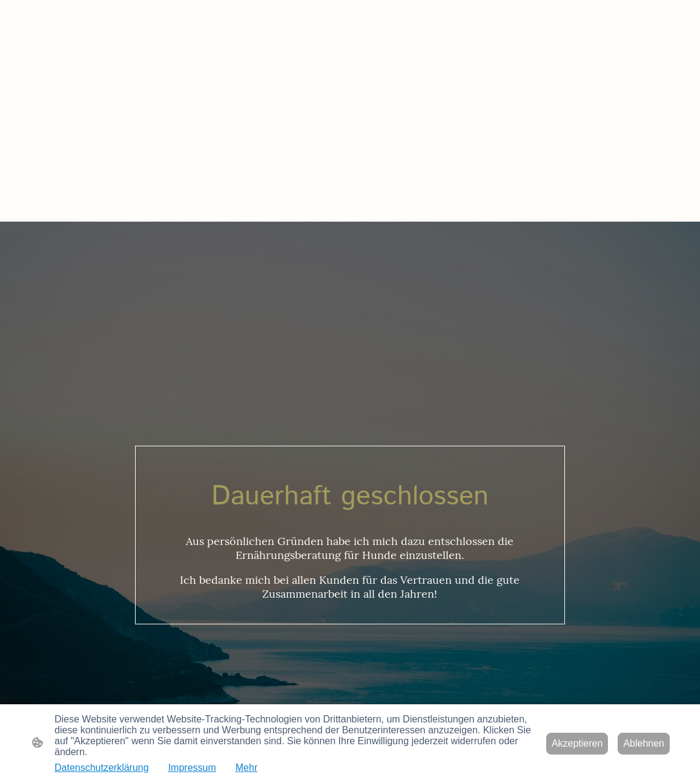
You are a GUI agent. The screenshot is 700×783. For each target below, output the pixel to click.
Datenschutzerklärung (102, 768)
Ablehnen (644, 743)
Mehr (246, 768)
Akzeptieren (577, 743)
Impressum (192, 768)
